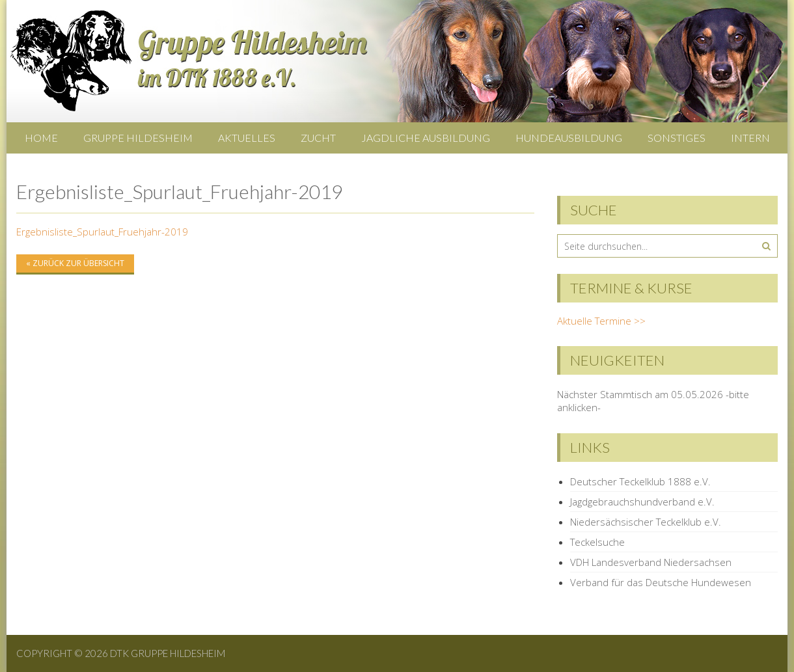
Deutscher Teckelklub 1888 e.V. (640, 481)
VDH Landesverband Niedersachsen (651, 562)
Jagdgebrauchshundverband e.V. (642, 502)
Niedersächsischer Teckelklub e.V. (646, 522)
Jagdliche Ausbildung (426, 138)
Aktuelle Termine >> (601, 321)
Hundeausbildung (569, 138)
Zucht (318, 138)
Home (41, 138)
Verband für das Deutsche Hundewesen (661, 582)
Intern (750, 138)
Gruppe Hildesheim (138, 138)
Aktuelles (247, 138)
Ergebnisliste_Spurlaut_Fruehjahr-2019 (102, 232)
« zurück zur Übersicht (75, 263)
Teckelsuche (597, 542)
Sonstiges (677, 138)
